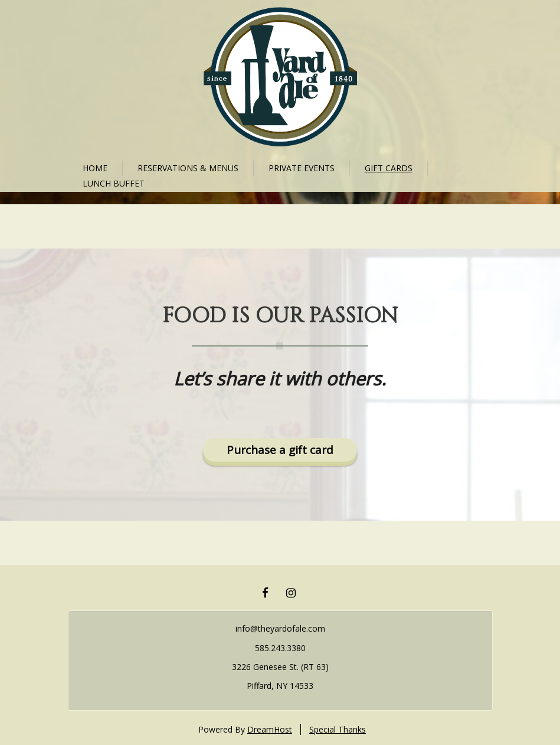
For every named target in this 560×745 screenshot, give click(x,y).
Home (95, 168)
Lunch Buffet (114, 183)
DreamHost (270, 729)
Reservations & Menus (188, 168)
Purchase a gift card (280, 450)
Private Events (302, 168)
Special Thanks (338, 729)
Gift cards (389, 168)
